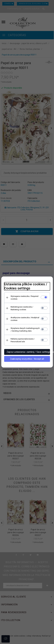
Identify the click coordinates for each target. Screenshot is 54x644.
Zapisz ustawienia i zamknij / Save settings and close (28, 352)
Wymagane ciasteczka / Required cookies (24, 298)
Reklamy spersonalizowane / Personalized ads (23, 340)
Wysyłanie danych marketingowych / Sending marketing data (25, 330)
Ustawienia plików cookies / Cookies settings (26, 286)
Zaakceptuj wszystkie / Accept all (27, 359)
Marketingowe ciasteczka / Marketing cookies (22, 308)
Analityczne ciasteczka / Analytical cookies (25, 319)
